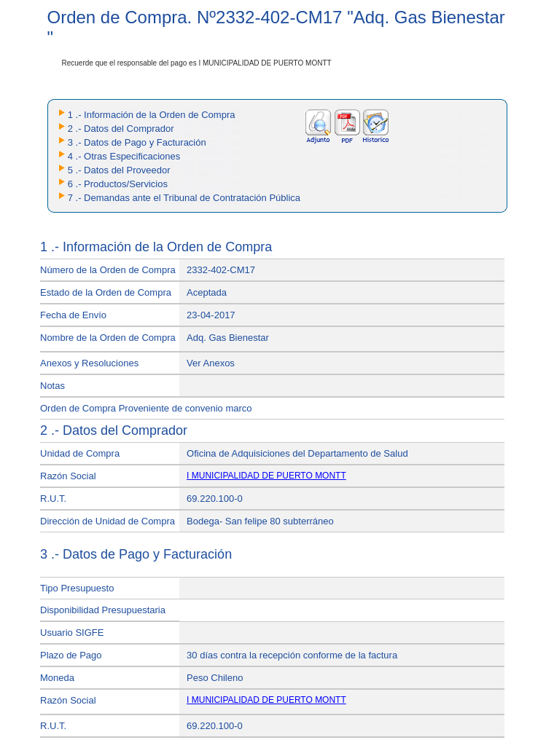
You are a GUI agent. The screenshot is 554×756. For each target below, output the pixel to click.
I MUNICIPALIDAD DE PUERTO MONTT (266, 476)
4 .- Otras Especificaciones (124, 156)
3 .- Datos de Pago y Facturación (137, 142)
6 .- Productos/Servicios (118, 184)
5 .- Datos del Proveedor (119, 170)
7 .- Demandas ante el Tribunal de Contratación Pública (184, 198)
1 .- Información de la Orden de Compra (152, 115)
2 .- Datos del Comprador (121, 129)
